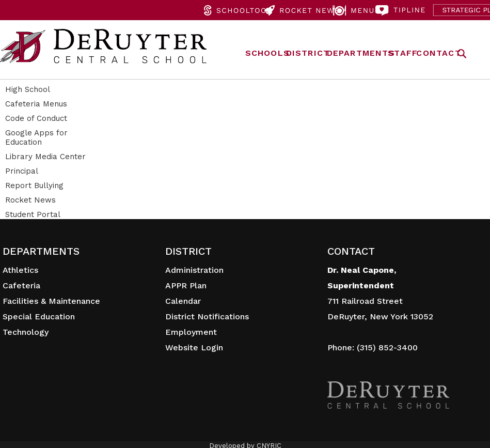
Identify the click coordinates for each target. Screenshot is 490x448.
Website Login (194, 347)
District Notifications (207, 316)
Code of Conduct (36, 118)
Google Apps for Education (36, 137)
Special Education (39, 316)
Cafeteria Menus (36, 104)
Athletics (20, 270)
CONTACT (438, 53)
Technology (26, 332)
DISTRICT (308, 53)
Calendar (183, 301)
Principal (22, 171)
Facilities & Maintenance (51, 301)
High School (28, 89)
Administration (194, 270)
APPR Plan (186, 285)
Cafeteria (21, 285)
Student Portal (33, 214)
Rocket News (30, 200)
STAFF (403, 53)
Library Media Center (45, 157)
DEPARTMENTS (361, 53)
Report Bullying (34, 186)
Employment (191, 332)
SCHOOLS (267, 53)
